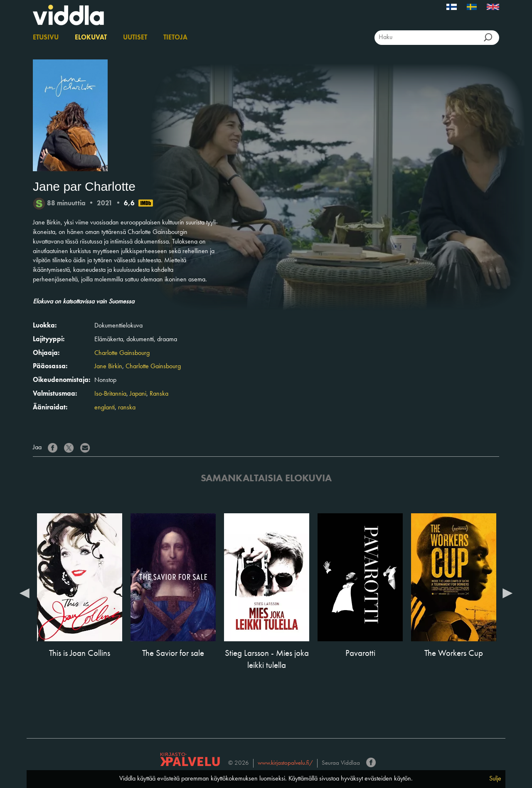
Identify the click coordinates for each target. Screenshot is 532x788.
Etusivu (46, 38)
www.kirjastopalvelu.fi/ (285, 763)
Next (507, 593)
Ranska (159, 394)
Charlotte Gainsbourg (122, 353)
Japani (138, 394)
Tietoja (175, 38)
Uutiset (135, 38)
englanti (105, 408)
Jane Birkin (108, 367)
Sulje (495, 779)
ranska (127, 408)
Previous (25, 593)
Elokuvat (91, 38)
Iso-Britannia (110, 394)
